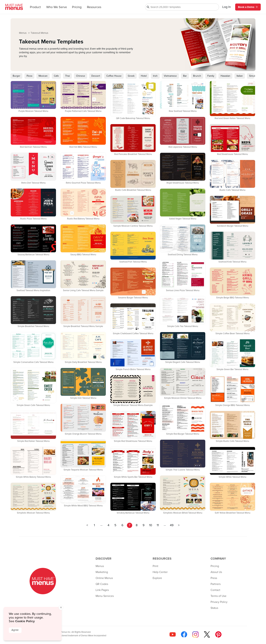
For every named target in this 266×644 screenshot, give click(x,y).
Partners (216, 584)
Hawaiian (225, 76)
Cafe (56, 76)
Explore (157, 578)
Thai (67, 76)
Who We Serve (57, 7)
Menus (23, 33)
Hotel (144, 76)
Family (211, 76)
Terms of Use (218, 596)
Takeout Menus (39, 33)
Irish (155, 76)
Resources (94, 7)
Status (214, 608)
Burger (16, 76)
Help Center (160, 572)
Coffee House (114, 76)
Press (214, 578)
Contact (215, 590)
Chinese (81, 76)
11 (158, 525)
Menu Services (105, 596)
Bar (185, 76)
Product (35, 7)
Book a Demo (248, 7)
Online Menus (104, 578)
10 (151, 525)
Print (155, 566)
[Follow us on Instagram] (195, 634)
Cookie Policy (25, 621)
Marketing (102, 572)
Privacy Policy (219, 602)
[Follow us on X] (207, 634)
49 (172, 525)
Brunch (197, 76)
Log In (227, 7)
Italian (240, 76)
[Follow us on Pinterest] (218, 634)
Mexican (43, 76)
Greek (131, 76)
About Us (216, 572)
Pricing (77, 7)
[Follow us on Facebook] (184, 634)
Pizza (29, 76)
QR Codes (102, 584)
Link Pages (102, 590)
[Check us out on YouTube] (173, 634)
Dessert (96, 76)
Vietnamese (170, 76)
